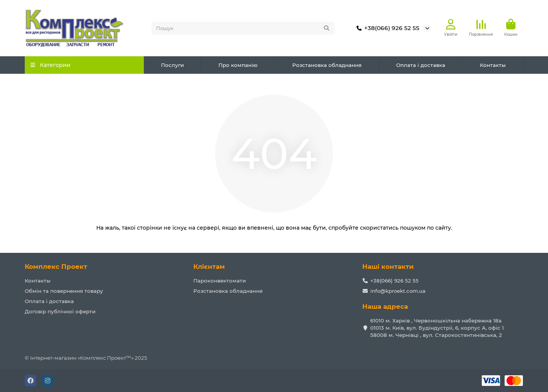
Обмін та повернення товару (64, 291)
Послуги (172, 65)
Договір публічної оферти (60, 311)
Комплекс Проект (56, 267)
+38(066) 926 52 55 (386, 29)
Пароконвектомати (220, 281)
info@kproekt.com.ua (398, 291)
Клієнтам (209, 267)
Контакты (493, 65)
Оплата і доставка (421, 65)
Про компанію (238, 65)
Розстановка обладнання (327, 65)
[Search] (243, 29)
